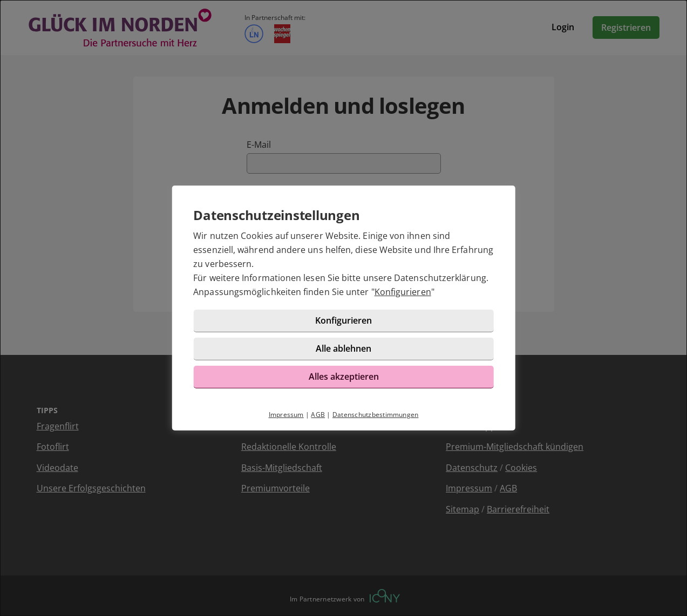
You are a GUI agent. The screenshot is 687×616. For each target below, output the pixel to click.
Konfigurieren (403, 292)
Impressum (286, 415)
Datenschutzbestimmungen (376, 415)
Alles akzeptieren (344, 377)
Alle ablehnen (343, 348)
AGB (318, 415)
